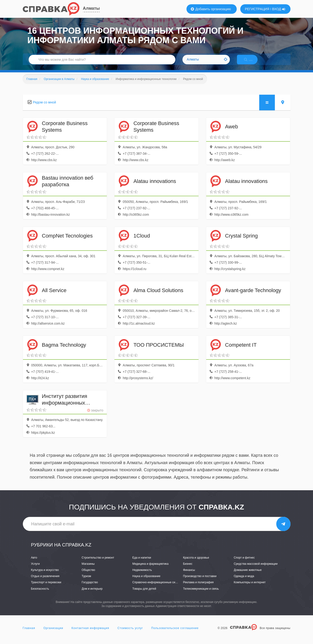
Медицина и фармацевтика (151, 569)
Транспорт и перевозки (46, 588)
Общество (88, 575)
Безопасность (40, 594)
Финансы (189, 575)
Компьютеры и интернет (250, 588)
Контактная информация (90, 633)
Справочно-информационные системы (158, 588)
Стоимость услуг (130, 633)
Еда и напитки (142, 563)
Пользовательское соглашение (175, 633)
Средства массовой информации (256, 569)
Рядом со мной (45, 107)
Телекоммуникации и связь (201, 594)
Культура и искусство (45, 575)
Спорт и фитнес (244, 563)
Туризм (86, 581)
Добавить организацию (211, 9)
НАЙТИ (252, 63)
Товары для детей (144, 594)
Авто (34, 563)
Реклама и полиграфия (198, 588)
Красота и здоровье (196, 563)
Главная (29, 633)
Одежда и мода (244, 581)
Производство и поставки (200, 581)
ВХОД (279, 9)
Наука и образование (146, 581)
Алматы (91, 8)
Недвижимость (142, 575)
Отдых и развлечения (45, 581)
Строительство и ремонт (98, 563)
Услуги (35, 569)
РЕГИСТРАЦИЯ (257, 9)
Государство (90, 588)
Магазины (88, 569)
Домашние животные (248, 575)
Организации (53, 633)
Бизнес (188, 569)
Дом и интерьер (92, 594)
